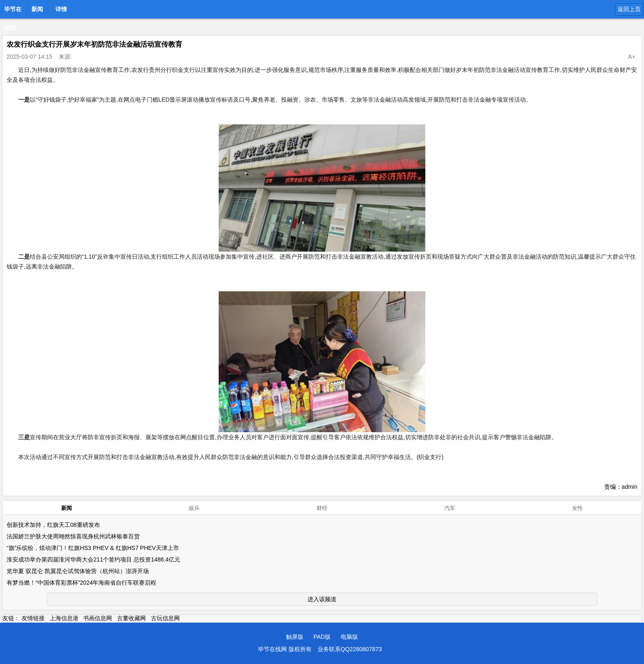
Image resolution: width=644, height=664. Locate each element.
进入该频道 (322, 599)
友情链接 (33, 618)
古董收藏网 (131, 618)
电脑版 (349, 637)
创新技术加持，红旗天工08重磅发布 (53, 525)
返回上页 (629, 9)
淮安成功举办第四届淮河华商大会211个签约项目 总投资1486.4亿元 (93, 559)
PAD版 (322, 637)
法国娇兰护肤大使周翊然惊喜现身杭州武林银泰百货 (73, 536)
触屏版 (295, 637)
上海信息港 (64, 618)
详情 (61, 9)
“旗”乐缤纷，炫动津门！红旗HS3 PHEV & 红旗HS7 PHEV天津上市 (93, 548)
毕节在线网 (13, 12)
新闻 (37, 9)
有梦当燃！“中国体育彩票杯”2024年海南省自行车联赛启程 (81, 583)
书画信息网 (98, 618)
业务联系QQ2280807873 (350, 649)
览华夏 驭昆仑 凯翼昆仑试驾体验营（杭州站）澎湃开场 (78, 571)
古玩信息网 (165, 618)
